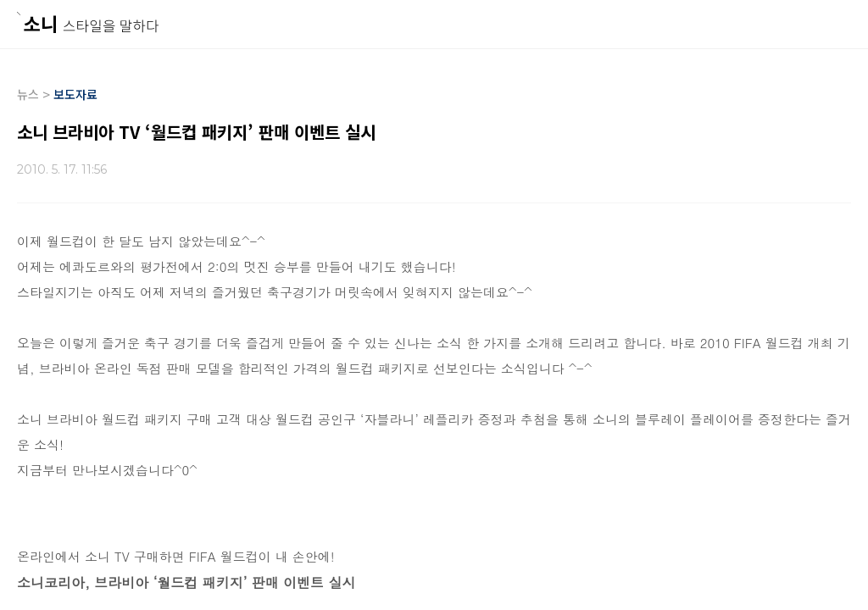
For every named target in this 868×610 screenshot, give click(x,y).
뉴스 (28, 94)
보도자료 (75, 94)
